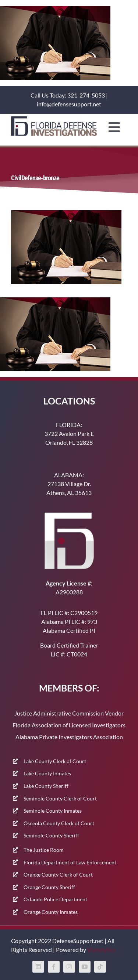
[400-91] (54, 119)
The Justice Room (44, 850)
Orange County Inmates (51, 912)
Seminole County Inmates (53, 811)
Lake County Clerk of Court (55, 761)
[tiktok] (100, 967)
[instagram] (69, 967)
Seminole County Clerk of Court (60, 798)
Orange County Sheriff (49, 887)
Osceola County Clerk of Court (59, 823)
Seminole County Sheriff (51, 835)
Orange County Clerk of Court (58, 875)
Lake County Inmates (47, 773)
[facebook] (54, 967)
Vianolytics (101, 950)
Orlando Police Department (55, 899)
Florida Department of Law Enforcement (70, 862)
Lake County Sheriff (46, 786)
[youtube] (85, 967)
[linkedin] (38, 967)
